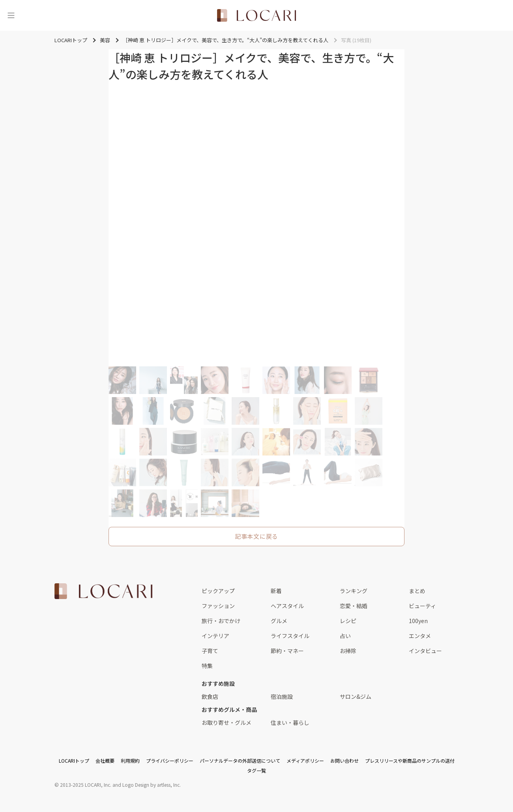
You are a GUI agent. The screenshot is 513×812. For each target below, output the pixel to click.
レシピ (348, 621)
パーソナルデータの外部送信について (240, 761)
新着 (276, 591)
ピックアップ (218, 591)
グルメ (279, 621)
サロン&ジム (356, 696)
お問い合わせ (344, 761)
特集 (207, 666)
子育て (210, 651)
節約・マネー (287, 651)
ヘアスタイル (287, 606)
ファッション (218, 606)
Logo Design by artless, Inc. (152, 785)
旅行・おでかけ (221, 621)
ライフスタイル (290, 636)
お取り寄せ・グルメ (227, 722)
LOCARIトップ (74, 761)
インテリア (215, 636)
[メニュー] (11, 15)
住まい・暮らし (290, 722)
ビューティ (422, 606)
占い (345, 636)
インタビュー (425, 651)
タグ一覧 (256, 770)
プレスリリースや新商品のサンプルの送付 (410, 761)
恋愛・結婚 (354, 606)
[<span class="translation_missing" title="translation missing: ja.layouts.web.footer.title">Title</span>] (103, 591)
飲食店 (210, 696)
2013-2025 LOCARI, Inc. (86, 785)
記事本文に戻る (256, 536)
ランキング (354, 591)
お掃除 (348, 651)
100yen (418, 621)
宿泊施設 (282, 696)
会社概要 (105, 761)
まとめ (417, 591)
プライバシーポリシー (170, 761)
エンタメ (420, 636)
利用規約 (130, 761)
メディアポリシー (305, 761)
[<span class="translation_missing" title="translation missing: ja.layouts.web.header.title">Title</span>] (256, 15)
